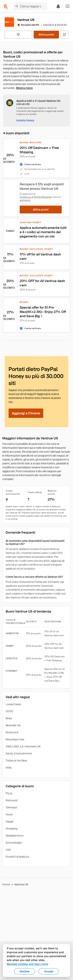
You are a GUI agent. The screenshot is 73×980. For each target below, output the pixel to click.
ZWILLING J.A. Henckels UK (23, 746)
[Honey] (6, 6)
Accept (49, 971)
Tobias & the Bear (16, 761)
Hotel (9, 814)
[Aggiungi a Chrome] (26, 413)
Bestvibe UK (13, 725)
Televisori (11, 807)
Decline (25, 971)
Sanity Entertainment (19, 753)
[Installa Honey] (25, 120)
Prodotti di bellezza (17, 857)
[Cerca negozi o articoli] (30, 6)
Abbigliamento (15, 836)
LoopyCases (13, 704)
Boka (9, 718)
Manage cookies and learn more (28, 964)
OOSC (10, 711)
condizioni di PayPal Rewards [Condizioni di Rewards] (35, 197)
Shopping (11, 829)
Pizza (9, 793)
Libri (8, 850)
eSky (9, 768)
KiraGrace (12, 732)
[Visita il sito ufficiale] (64, 35)
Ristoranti (12, 800)
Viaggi (9, 821)
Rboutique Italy (15, 739)
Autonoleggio (14, 843)
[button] (68, 6)
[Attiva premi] (46, 35)
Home (6, 884)
